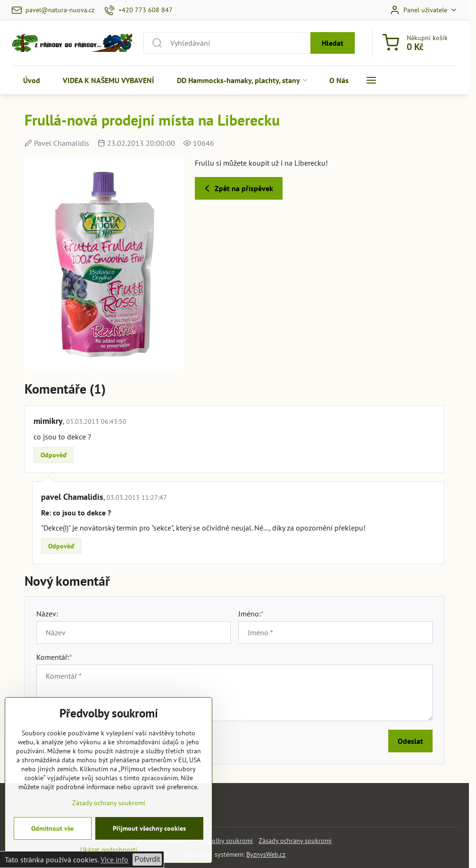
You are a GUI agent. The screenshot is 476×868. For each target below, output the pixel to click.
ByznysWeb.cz (266, 854)
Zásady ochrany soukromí (295, 841)
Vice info (114, 860)
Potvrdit (147, 859)
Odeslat (410, 741)
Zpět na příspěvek (237, 188)
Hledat (333, 43)
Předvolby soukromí (224, 841)
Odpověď (54, 455)
